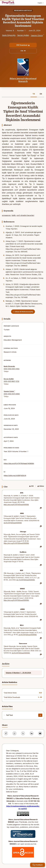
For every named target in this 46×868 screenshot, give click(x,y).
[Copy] (41, 508)
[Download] (40, 715)
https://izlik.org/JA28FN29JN (15, 476)
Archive (6, 664)
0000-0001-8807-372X (11, 381)
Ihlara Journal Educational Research (23, 80)
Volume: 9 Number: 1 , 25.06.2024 (18, 673)
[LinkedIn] (32, 733)
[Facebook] (6, 733)
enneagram (6, 215)
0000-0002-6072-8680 (12, 394)
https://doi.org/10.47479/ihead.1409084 (19, 463)
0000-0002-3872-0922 (12, 369)
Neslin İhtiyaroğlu (9, 35)
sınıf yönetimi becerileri (25, 215)
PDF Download (23, 45)
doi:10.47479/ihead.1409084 (13, 523)
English (41, 3)
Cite (23, 51)
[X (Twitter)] (23, 733)
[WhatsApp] (14, 733)
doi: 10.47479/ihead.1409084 (26, 580)
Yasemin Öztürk (37, 35)
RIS (31, 486)
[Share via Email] (40, 733)
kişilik (14, 215)
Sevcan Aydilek (23, 35)
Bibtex (41, 486)
